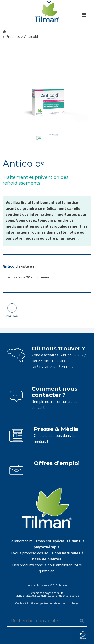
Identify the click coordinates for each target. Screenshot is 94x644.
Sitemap (74, 596)
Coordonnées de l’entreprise (52, 596)
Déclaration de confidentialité (46, 593)
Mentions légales (25, 596)
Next (83, 84)
